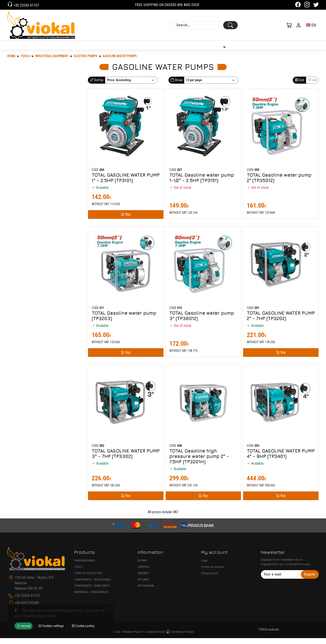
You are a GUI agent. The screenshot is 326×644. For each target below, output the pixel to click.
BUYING (142, 566)
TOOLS (78, 573)
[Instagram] (307, 5)
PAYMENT (143, 579)
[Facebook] (298, 5)
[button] (289, 25)
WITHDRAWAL (146, 592)
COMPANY (143, 48)
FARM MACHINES (85, 566)
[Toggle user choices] (299, 25)
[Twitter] (316, 5)
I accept (24, 626)
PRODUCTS (37, 48)
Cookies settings (180, 638)
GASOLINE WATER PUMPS (120, 62)
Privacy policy (133, 638)
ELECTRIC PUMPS (86, 62)
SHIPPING (143, 573)
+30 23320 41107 (26, 5)
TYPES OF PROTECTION (88, 579)
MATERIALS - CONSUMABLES (92, 598)
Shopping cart (210, 579)
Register (310, 580)
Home (11, 62)
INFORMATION (223, 48)
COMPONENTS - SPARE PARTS (92, 592)
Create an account (212, 573)
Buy (128, 220)
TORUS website (269, 635)
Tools (25, 62)
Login (204, 566)
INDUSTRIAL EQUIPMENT (52, 62)
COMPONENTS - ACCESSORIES (92, 585)
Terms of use (112, 638)
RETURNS (143, 585)
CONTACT (304, 48)
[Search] (204, 25)
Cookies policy (156, 638)
